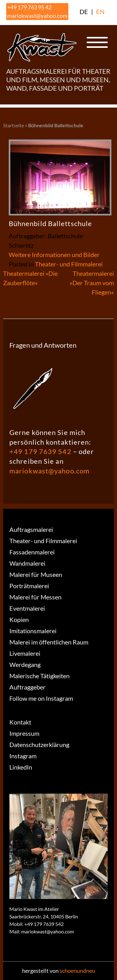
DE (84, 12)
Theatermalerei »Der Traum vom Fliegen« (92, 283)
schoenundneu (77, 971)
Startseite (14, 125)
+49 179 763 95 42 (29, 7)
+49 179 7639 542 (40, 451)
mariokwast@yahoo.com (37, 16)
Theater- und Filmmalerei (69, 264)
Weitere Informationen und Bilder (54, 255)
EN (100, 12)
